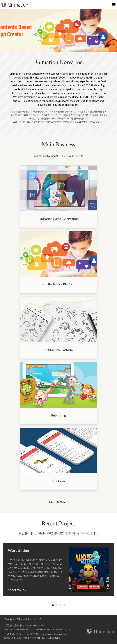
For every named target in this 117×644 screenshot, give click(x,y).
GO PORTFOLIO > (17, 590)
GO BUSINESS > (59, 502)
